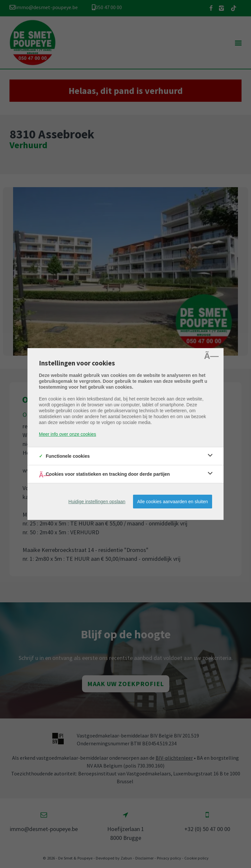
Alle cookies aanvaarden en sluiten (173, 502)
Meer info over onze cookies (67, 434)
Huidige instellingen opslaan (97, 502)
